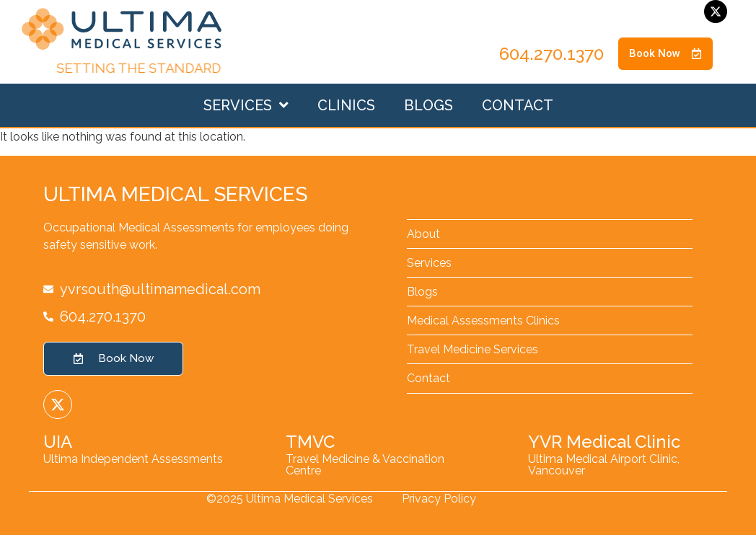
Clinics (346, 105)
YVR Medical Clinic (604, 442)
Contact (518, 105)
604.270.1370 (551, 54)
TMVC (310, 442)
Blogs (428, 105)
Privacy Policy (439, 499)
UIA (58, 442)
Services (246, 105)
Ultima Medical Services (175, 194)
